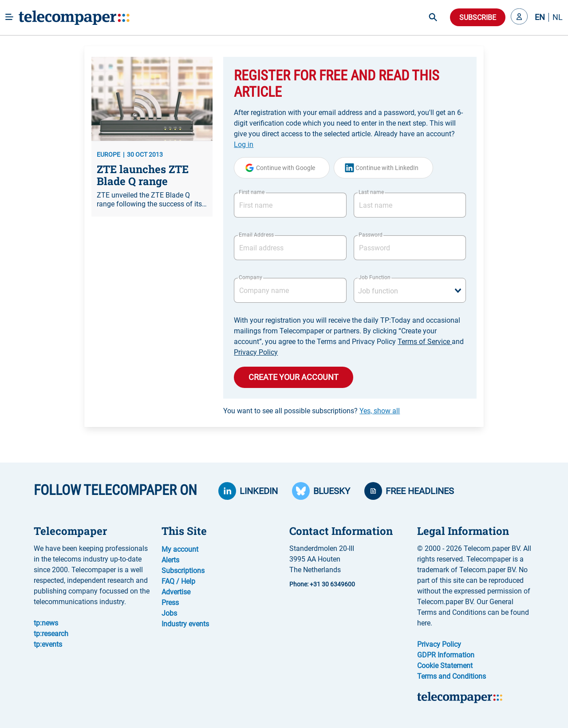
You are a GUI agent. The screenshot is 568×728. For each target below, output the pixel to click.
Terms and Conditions (452, 676)
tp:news (46, 623)
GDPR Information (446, 655)
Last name (371, 192)
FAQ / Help (178, 581)
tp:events (48, 644)
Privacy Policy (256, 352)
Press (170, 603)
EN (540, 17)
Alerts (170, 560)
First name (252, 192)
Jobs (169, 613)
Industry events (185, 624)
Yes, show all (380, 411)
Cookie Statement (445, 666)
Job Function (375, 277)
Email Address (256, 235)
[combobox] (410, 290)
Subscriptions (183, 571)
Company (250, 277)
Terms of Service (425, 342)
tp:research (51, 634)
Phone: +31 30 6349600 (322, 584)
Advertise (176, 592)
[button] (519, 17)
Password (371, 235)
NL (558, 17)
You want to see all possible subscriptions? (312, 411)
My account (180, 549)
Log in (244, 144)
